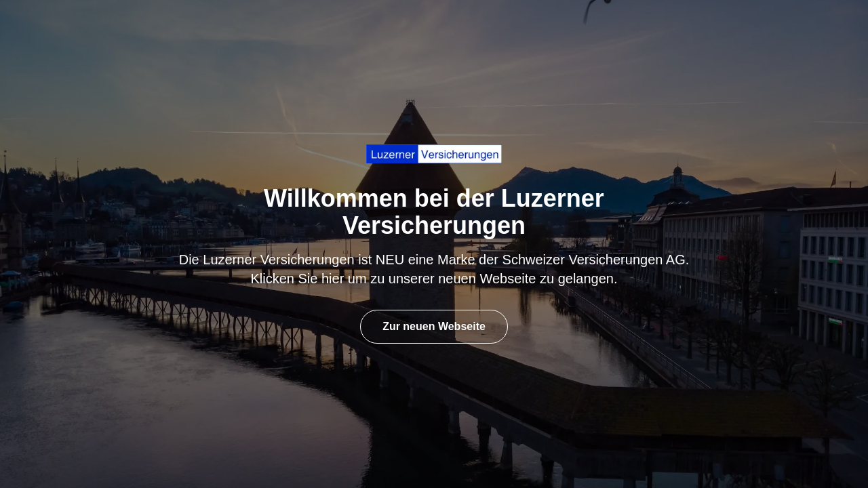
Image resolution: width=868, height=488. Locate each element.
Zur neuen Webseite (434, 326)
